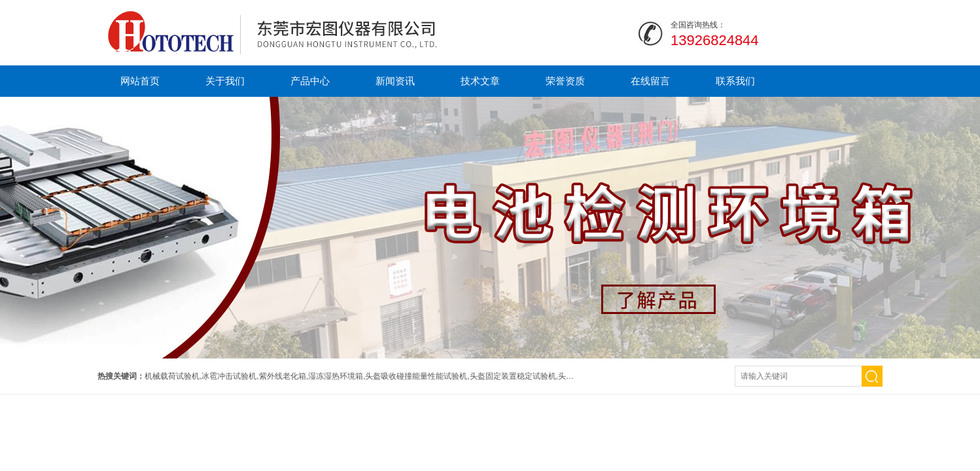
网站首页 (140, 81)
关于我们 (225, 81)
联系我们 (735, 81)
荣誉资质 (565, 81)
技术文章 (480, 81)
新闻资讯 (395, 81)
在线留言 (650, 81)
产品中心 (310, 81)
